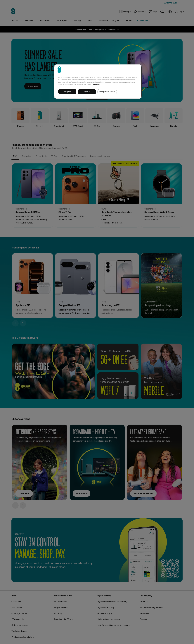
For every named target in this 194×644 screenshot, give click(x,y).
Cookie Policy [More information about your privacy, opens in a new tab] (96, 84)
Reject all (87, 92)
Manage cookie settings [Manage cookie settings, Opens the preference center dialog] (107, 92)
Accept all (67, 92)
